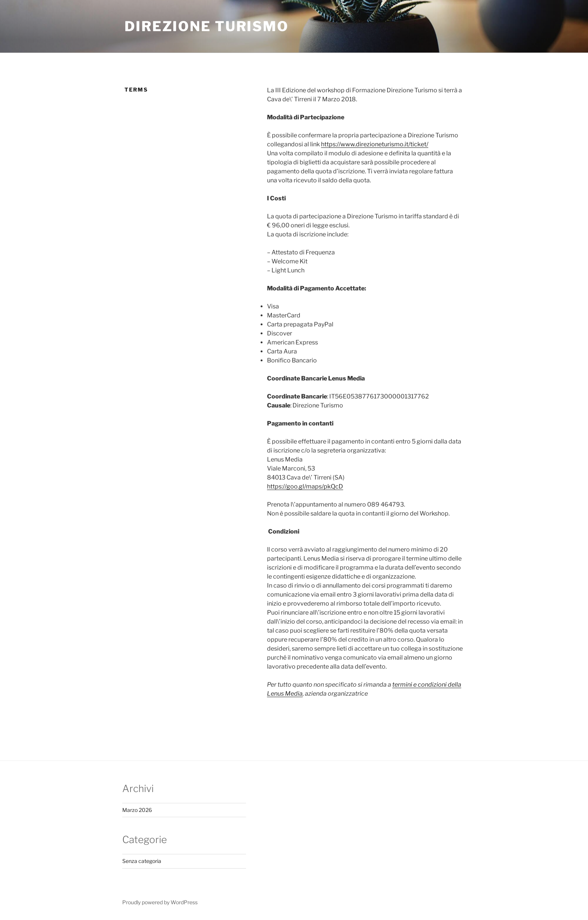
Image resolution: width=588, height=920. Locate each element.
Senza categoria (142, 861)
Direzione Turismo (207, 26)
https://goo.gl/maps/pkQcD (305, 486)
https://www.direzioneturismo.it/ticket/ (375, 144)
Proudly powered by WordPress (160, 902)
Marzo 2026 (137, 810)
